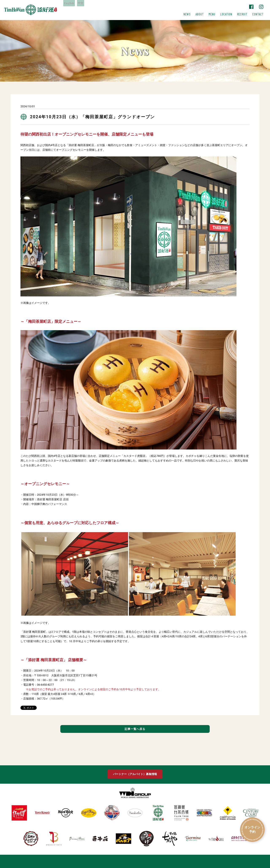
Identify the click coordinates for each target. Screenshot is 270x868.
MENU (212, 14)
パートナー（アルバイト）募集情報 (135, 774)
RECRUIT (242, 14)
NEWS (187, 14)
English (71, 3)
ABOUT (200, 14)
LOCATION (226, 14)
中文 (85, 3)
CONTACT (258, 14)
